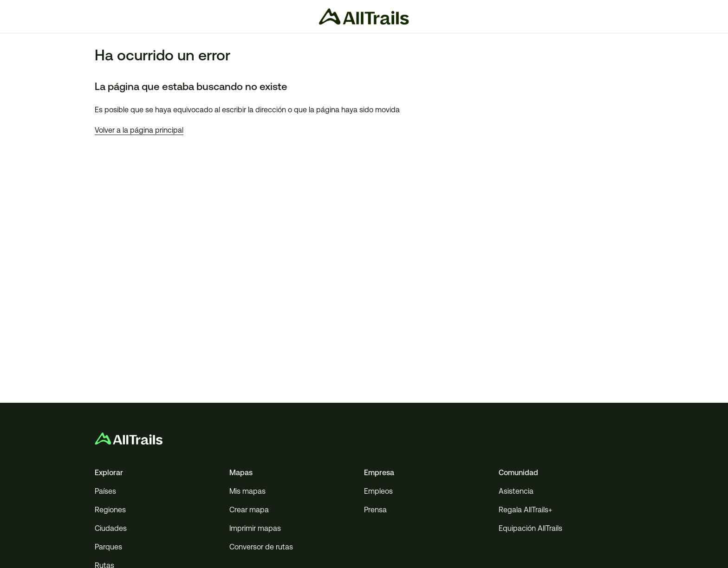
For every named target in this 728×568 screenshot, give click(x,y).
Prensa (375, 510)
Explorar (109, 473)
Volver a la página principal (139, 130)
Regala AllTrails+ (525, 510)
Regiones (110, 510)
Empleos (378, 491)
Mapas (241, 473)
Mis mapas (247, 491)
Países (105, 491)
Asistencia (516, 491)
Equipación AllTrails (530, 528)
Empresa (379, 473)
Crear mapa (249, 510)
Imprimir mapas (255, 528)
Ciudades (111, 528)
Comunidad (518, 473)
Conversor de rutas (261, 547)
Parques (108, 547)
